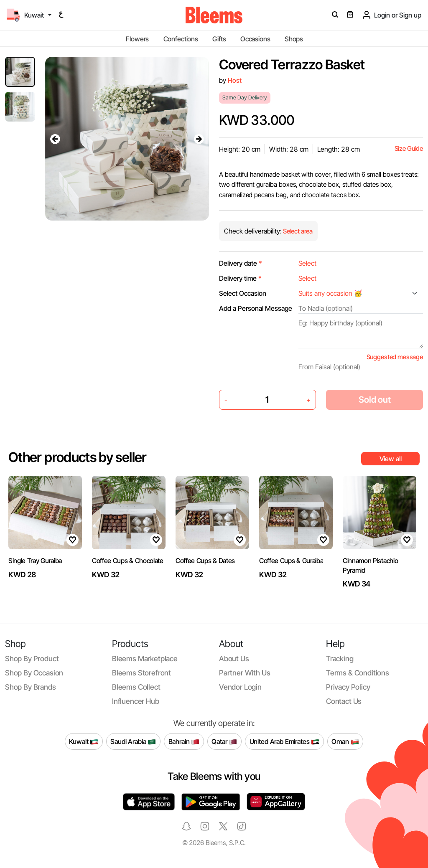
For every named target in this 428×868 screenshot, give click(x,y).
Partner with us (245, 673)
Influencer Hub (136, 701)
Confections (181, 39)
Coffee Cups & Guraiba (291, 561)
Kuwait (84, 741)
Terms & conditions (358, 673)
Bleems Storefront (141, 673)
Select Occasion (243, 293)
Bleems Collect (136, 687)
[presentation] (55, 139)
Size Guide (409, 148)
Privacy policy (348, 687)
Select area (297, 231)
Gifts (219, 39)
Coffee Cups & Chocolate (128, 561)
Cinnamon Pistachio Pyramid (370, 565)
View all (391, 459)
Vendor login (240, 687)
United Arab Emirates (285, 741)
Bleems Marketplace (145, 659)
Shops (294, 39)
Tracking (340, 659)
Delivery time (240, 278)
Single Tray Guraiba (35, 561)
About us (234, 659)
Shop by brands (31, 687)
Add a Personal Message (256, 308)
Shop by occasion (34, 673)
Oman (345, 741)
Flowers (137, 39)
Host (234, 80)
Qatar (224, 741)
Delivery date (241, 263)
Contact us (344, 701)
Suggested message (395, 357)
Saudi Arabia (133, 741)
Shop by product (32, 659)
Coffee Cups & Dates (205, 561)
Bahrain (184, 741)
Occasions (255, 39)
